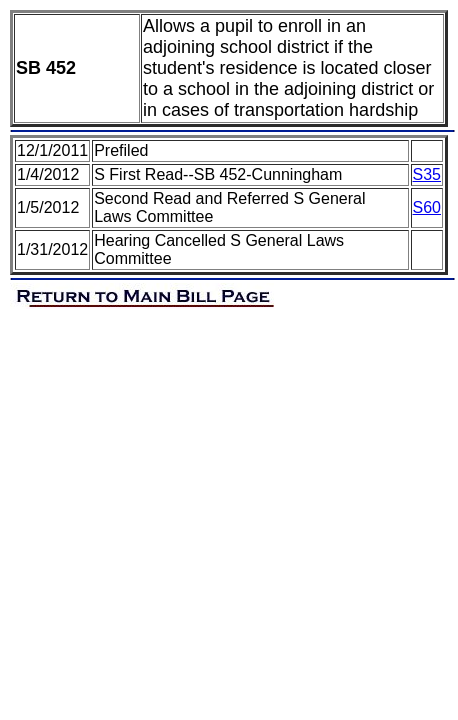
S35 (427, 174)
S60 (427, 207)
